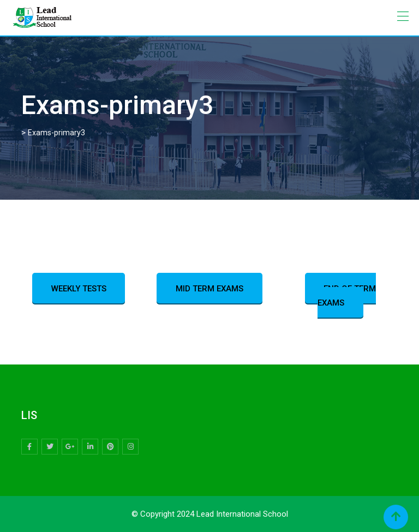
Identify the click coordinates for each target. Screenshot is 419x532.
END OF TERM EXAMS (347, 296)
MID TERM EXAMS (209, 289)
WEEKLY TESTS (79, 289)
